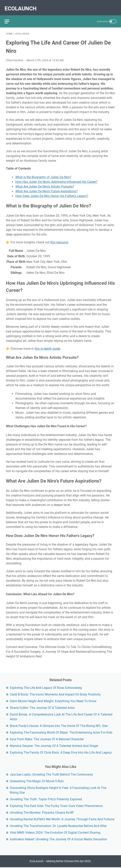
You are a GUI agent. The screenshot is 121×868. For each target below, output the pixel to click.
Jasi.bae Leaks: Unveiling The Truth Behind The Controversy (51, 774)
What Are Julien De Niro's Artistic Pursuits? (45, 183)
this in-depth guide (47, 345)
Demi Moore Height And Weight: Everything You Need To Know (53, 701)
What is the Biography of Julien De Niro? (43, 174)
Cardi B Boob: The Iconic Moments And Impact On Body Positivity (55, 694)
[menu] (11, 17)
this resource (59, 239)
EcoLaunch (22, 5)
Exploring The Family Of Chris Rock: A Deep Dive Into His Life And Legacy (61, 752)
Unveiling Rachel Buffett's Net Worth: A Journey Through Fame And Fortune (62, 819)
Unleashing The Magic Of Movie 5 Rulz (37, 781)
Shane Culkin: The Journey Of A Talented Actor (42, 707)
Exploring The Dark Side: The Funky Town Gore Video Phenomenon (56, 805)
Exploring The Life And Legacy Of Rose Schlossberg (46, 687)
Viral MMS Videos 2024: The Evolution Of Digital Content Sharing (55, 832)
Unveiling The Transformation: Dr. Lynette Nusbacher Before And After (58, 825)
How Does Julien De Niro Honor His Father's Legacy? (52, 193)
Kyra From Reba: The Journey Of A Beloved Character (47, 739)
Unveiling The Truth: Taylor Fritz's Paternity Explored (46, 799)
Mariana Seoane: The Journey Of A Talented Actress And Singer (54, 745)
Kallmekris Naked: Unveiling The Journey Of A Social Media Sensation (58, 839)
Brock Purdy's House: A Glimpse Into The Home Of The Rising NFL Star (59, 725)
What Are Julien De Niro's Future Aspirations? (47, 188)
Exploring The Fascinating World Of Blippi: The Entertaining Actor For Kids (61, 732)
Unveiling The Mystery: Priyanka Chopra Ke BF (42, 812)
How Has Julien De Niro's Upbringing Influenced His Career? (56, 178)
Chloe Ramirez (15, 57)
